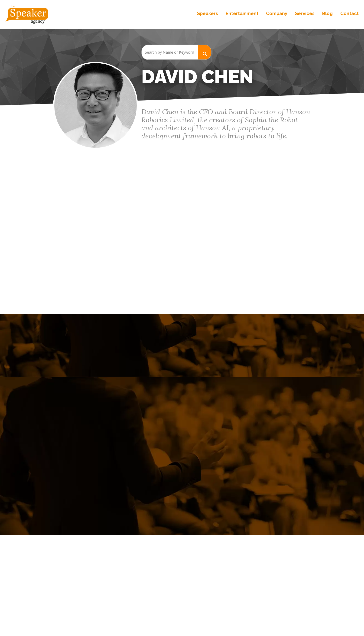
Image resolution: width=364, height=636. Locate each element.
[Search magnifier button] (205, 52)
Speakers (207, 14)
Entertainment (242, 14)
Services (304, 14)
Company (276, 14)
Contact (349, 14)
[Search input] (170, 52)
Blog (327, 14)
